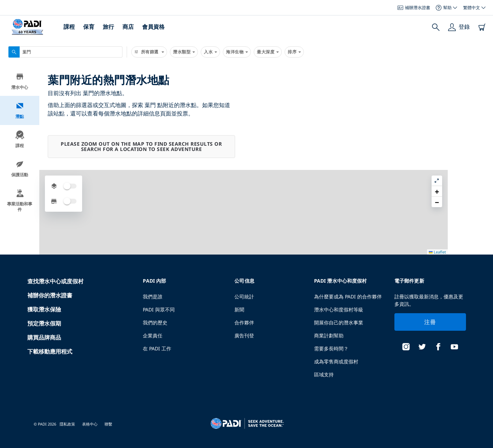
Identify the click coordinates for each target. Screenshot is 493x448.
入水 (210, 52)
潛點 (20, 111)
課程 (69, 27)
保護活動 (20, 169)
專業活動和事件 (20, 201)
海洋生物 (237, 52)
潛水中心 (20, 82)
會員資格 (153, 27)
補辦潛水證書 (414, 8)
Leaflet (483, 445)
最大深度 (268, 52)
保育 (89, 27)
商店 (128, 27)
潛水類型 (184, 52)
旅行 (108, 27)
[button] (482, 87)
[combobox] (65, 52)
